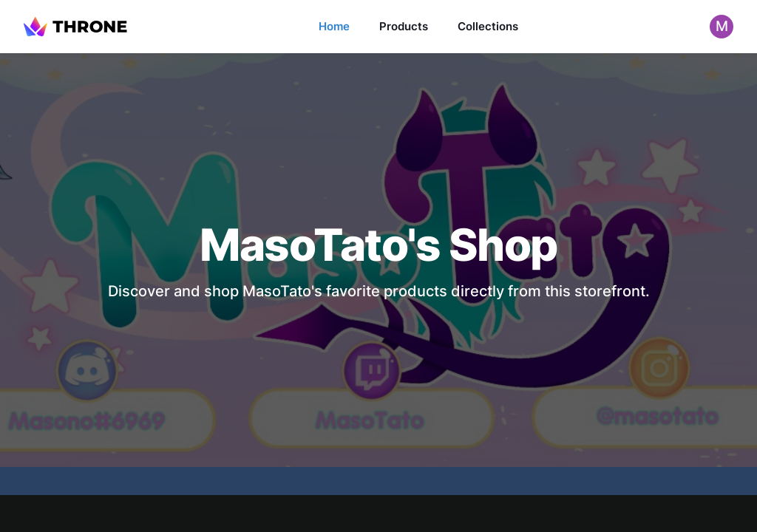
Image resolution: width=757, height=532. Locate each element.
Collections (488, 26)
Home (334, 26)
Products (404, 26)
